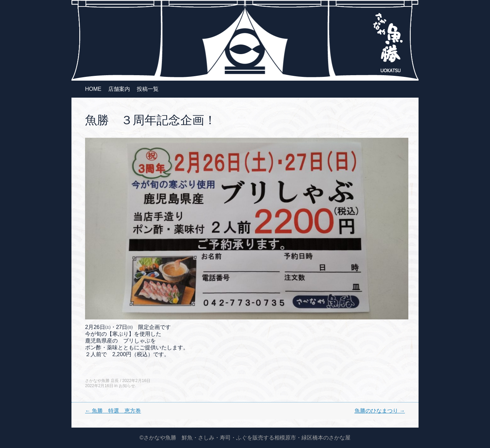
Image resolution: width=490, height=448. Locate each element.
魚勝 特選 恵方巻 (113, 411)
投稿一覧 (148, 89)
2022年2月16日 (136, 381)
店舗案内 (119, 89)
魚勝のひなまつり (380, 411)
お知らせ (127, 386)
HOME (93, 89)
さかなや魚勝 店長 (102, 381)
